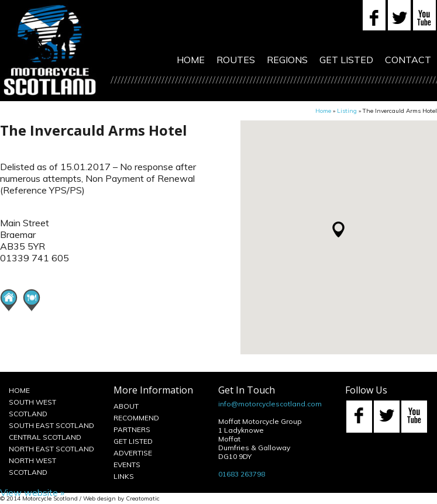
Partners (132, 429)
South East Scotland (51, 425)
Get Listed (346, 60)
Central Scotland (45, 437)
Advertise (133, 453)
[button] (338, 229)
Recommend (136, 418)
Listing (347, 111)
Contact (408, 60)
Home (191, 60)
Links (124, 476)
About (126, 406)
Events (127, 465)
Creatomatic (143, 498)
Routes (236, 60)
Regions (287, 60)
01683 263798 (242, 474)
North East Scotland (51, 449)
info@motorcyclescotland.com (270, 404)
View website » (32, 492)
